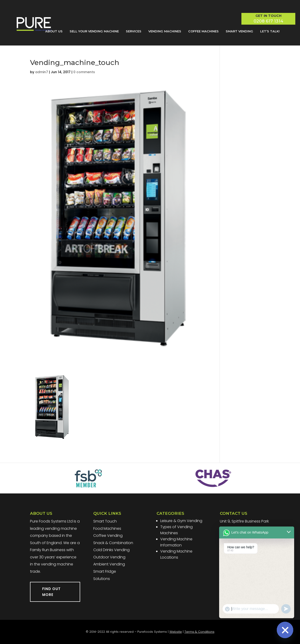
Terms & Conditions (199, 632)
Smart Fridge (105, 571)
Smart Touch (105, 521)
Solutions (102, 579)
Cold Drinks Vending (111, 550)
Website (176, 632)
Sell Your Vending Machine (94, 31)
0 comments (84, 72)
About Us (54, 31)
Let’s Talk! (270, 31)
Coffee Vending (108, 536)
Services (134, 31)
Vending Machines (165, 31)
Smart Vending (239, 31)
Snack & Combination (113, 543)
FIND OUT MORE (51, 592)
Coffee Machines (203, 31)
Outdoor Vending (109, 557)
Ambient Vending (109, 564)
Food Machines (107, 528)
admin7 (42, 72)
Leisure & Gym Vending (181, 521)
